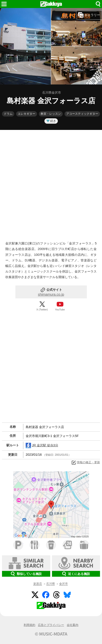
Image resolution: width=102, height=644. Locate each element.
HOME (51, 4)
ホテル (84, 545)
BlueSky (67, 595)
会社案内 (73, 625)
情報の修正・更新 (85, 463)
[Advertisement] (51, 184)
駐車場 (18, 545)
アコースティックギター (82, 114)
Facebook (46, 595)
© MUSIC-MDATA (51, 634)
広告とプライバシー (51, 625)
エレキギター (27, 114)
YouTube (60, 310)
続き (51, 121)
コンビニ (68, 545)
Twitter (35, 595)
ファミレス (34, 545)
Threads (56, 595)
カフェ (51, 545)
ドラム (8, 114)
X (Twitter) (42, 310)
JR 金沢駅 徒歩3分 (42, 445)
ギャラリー (89, 15)
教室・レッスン (51, 114)
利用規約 (29, 625)
